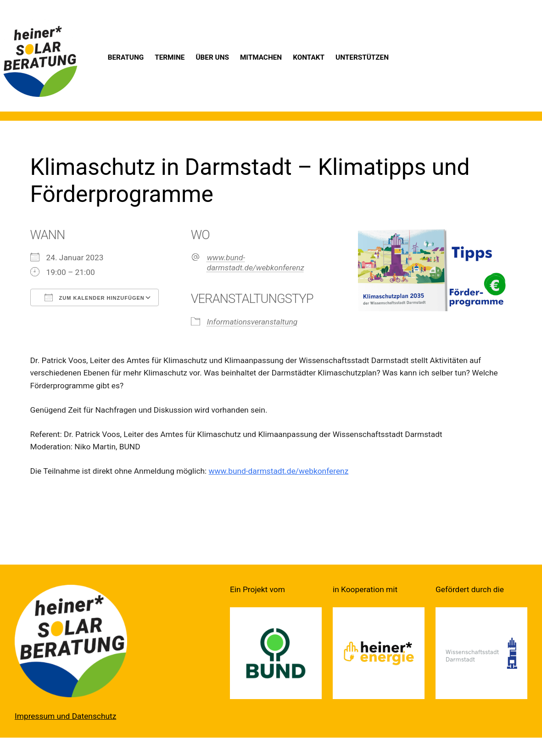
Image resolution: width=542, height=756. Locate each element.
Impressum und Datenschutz (65, 716)
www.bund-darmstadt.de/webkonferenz (256, 263)
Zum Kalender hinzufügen (95, 297)
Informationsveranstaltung (252, 322)
